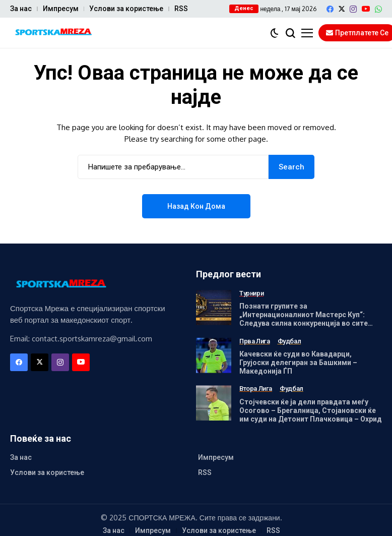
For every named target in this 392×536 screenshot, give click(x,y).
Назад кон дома (196, 206)
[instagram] (353, 9)
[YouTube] (366, 9)
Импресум (61, 9)
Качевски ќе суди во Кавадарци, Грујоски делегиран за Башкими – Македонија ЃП (298, 363)
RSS (181, 9)
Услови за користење (126, 9)
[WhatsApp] (378, 9)
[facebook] (330, 9)
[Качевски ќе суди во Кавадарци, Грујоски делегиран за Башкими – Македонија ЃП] (214, 355)
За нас (21, 9)
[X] (342, 9)
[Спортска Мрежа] (53, 33)
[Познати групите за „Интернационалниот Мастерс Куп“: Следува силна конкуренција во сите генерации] (214, 308)
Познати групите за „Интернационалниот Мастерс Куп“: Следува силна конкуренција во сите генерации (304, 319)
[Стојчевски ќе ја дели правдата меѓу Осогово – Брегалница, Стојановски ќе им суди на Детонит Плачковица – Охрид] (214, 403)
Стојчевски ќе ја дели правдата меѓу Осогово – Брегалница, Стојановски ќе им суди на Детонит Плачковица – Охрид (311, 410)
